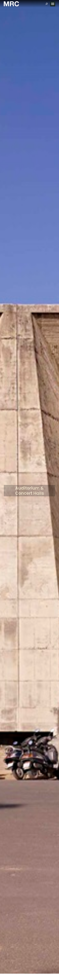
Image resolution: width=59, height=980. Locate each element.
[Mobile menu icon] (53, 4)
